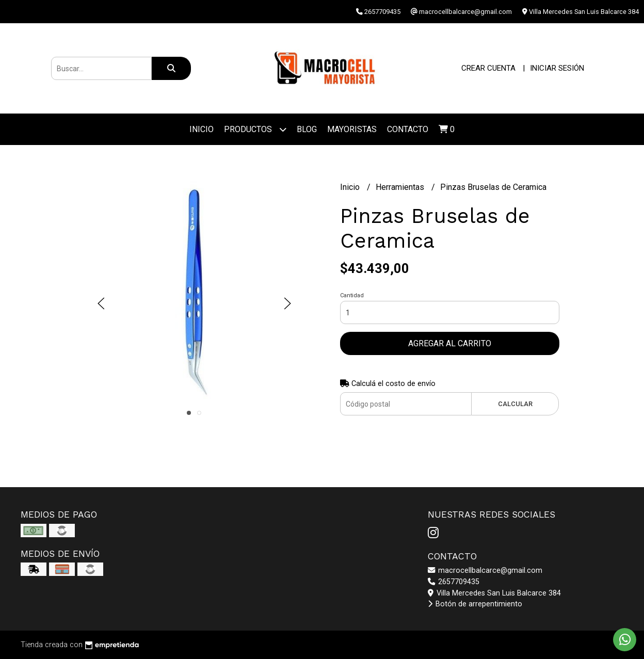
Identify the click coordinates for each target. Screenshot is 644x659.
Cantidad (352, 295)
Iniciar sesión (557, 68)
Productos (255, 129)
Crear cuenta (488, 68)
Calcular (515, 404)
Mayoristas (352, 129)
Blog (307, 129)
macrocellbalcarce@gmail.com (485, 570)
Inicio (202, 129)
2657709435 (454, 582)
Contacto (408, 129)
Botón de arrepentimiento (475, 604)
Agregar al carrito (450, 343)
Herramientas (401, 187)
